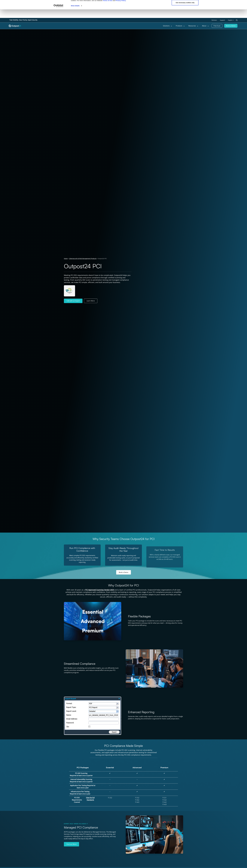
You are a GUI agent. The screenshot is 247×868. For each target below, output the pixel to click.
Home (66, 259)
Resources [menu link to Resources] (193, 26)
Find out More (71, 844)
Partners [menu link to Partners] (214, 20)
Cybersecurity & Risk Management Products (83, 259)
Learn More (91, 301)
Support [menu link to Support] (222, 20)
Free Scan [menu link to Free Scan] (217, 26)
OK (185, 5)
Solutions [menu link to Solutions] (167, 26)
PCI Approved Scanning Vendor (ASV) (100, 590)
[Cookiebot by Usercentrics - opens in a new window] (58, 14)
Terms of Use (108, 9)
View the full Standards (90, 799)
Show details (75, 14)
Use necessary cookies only (185, 11)
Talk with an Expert (73, 301)
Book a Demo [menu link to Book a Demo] (231, 26)
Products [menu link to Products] (180, 26)
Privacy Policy (121, 9)
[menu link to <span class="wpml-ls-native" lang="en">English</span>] (231, 20)
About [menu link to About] (205, 26)
